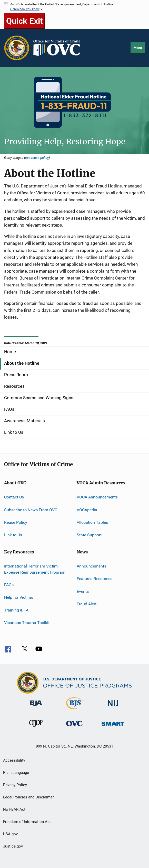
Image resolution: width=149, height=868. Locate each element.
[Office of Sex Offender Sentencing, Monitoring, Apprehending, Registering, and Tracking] (113, 727)
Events (83, 591)
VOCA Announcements (97, 497)
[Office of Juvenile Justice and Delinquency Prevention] (36, 728)
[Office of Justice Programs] (17, 48)
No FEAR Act (14, 809)
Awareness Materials (24, 421)
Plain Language (16, 773)
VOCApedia (87, 510)
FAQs (9, 409)
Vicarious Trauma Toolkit (27, 623)
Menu (138, 48)
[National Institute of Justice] (113, 707)
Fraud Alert (87, 604)
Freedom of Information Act (27, 822)
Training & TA (16, 610)
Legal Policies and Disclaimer (28, 797)
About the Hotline (22, 363)
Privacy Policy (15, 785)
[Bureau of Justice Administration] (36, 707)
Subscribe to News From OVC (31, 510)
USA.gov (10, 834)
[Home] (59, 48)
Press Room (16, 375)
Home (10, 352)
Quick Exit (24, 21)
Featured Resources (95, 579)
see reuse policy (37, 158)
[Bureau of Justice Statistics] (74, 710)
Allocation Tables (92, 522)
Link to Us (14, 432)
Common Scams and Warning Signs (39, 398)
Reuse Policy (16, 522)
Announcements (91, 566)
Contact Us (14, 497)
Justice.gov (13, 846)
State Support (89, 535)
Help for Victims (19, 597)
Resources (14, 386)
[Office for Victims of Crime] (74, 727)
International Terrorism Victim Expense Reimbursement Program (35, 569)
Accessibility (14, 760)
